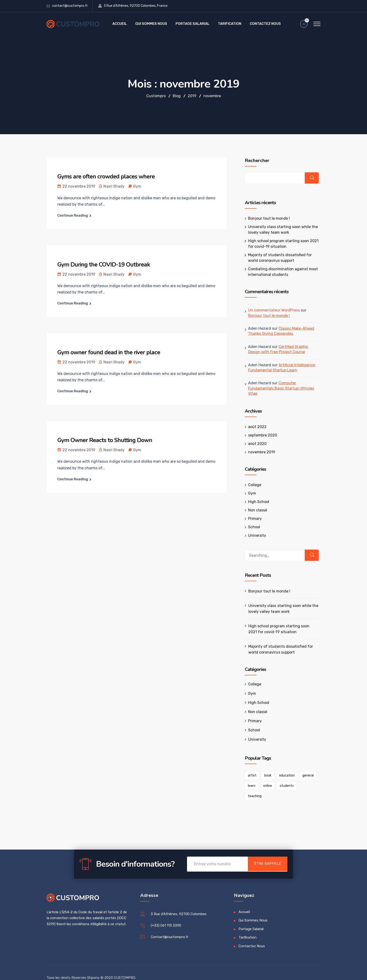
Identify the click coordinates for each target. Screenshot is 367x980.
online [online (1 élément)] (266, 786)
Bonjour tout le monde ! (267, 218)
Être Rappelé (265, 854)
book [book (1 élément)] (266, 775)
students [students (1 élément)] (285, 786)
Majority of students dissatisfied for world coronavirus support (279, 649)
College (253, 485)
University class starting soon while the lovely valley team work (282, 609)
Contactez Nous (265, 24)
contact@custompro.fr (70, 6)
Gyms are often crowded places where (108, 176)
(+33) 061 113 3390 (166, 915)
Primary (253, 519)
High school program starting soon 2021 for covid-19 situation (282, 629)
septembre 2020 (261, 435)
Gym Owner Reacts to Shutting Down (107, 440)
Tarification (230, 24)
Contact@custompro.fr (170, 927)
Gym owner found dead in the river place (111, 352)
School (252, 527)
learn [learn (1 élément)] (250, 786)
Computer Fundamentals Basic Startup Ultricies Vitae (279, 388)
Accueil (120, 24)
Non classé (256, 510)
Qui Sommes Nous (151, 24)
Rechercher (255, 161)
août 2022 (256, 427)
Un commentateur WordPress (272, 310)
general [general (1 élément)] (306, 775)
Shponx (93, 967)
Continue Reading (73, 215)
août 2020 (256, 444)
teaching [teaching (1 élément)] (307, 786)
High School (257, 502)
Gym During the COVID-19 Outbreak (106, 264)
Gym (137, 186)
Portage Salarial (193, 24)
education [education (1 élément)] (285, 775)
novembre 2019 (260, 452)
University (255, 535)
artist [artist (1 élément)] (251, 775)
